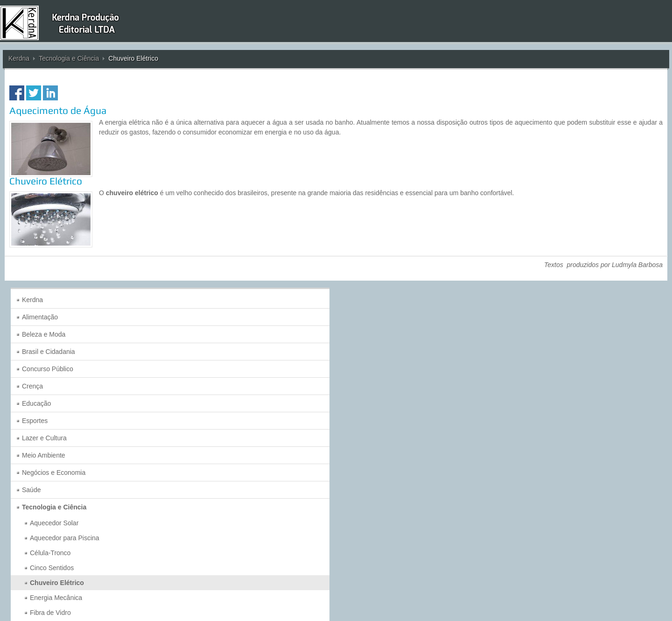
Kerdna (19, 58)
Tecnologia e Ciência (69, 58)
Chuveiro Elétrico (46, 181)
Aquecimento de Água (58, 110)
